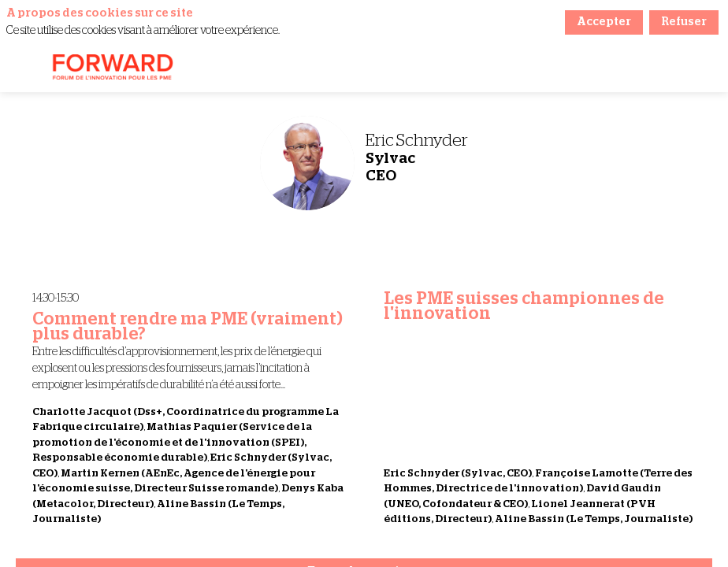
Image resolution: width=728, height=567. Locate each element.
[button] (24, 69)
